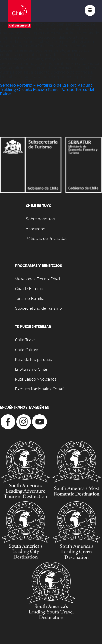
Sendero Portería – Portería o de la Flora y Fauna (46, 85)
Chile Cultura (27, 349)
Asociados (35, 228)
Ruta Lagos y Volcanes (36, 379)
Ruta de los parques (33, 359)
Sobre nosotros (40, 219)
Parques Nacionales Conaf (39, 389)
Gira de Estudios (30, 288)
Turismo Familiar (30, 298)
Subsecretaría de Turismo (38, 308)
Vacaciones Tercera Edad (37, 279)
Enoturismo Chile (31, 369)
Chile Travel (25, 340)
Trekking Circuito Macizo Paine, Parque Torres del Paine (47, 91)
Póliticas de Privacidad (47, 238)
